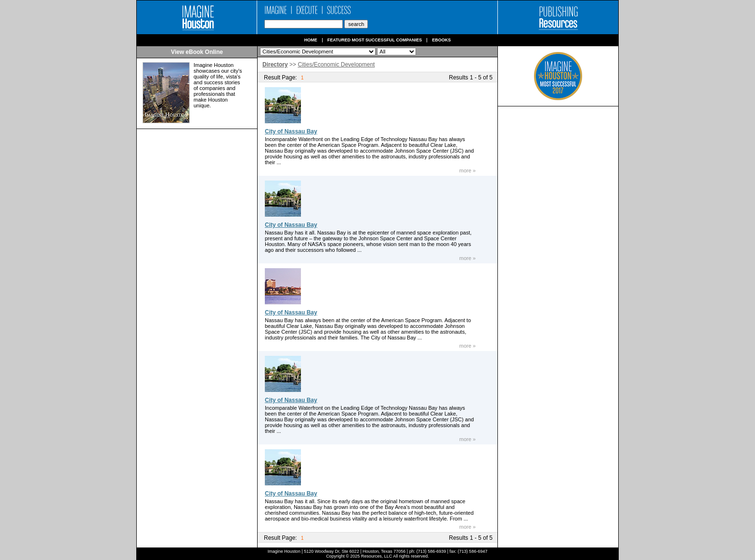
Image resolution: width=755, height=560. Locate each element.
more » (468, 170)
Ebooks (441, 40)
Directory (275, 65)
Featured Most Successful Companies (375, 40)
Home (311, 40)
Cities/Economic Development (336, 65)
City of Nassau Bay (291, 131)
